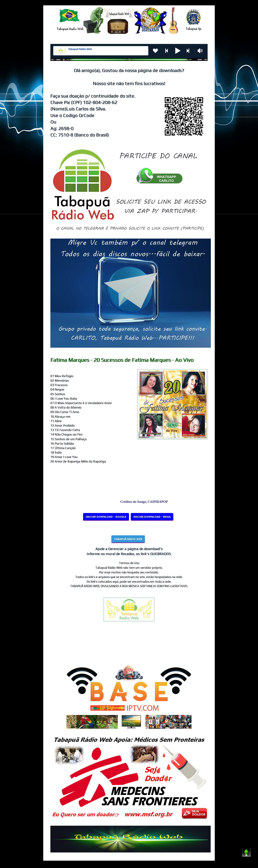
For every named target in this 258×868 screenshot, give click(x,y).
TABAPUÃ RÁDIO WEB (128, 539)
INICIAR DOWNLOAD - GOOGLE (106, 517)
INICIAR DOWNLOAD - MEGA (152, 517)
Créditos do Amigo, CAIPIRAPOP (147, 502)
